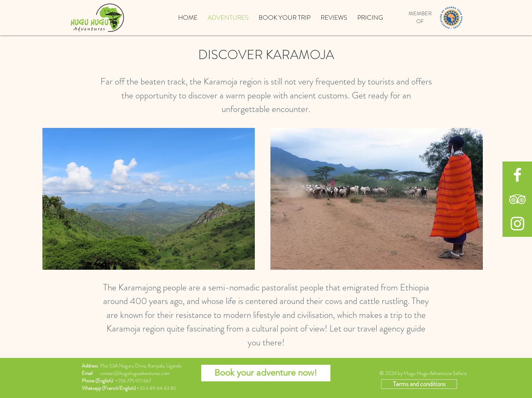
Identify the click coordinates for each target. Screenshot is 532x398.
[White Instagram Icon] (517, 224)
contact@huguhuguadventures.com (135, 373)
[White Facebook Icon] (517, 175)
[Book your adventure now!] (266, 373)
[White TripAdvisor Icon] (517, 199)
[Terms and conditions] (419, 384)
